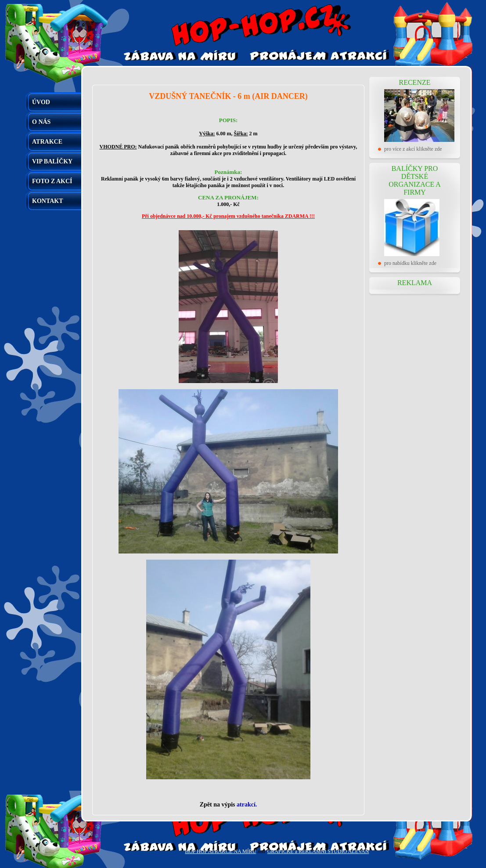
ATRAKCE (47, 142)
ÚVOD (41, 102)
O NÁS (41, 122)
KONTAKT (48, 201)
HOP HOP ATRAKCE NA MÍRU (221, 851)
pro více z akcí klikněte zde (413, 149)
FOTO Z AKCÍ (52, 181)
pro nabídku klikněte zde (410, 263)
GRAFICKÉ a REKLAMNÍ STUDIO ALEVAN (318, 851)
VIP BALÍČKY (52, 161)
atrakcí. (247, 805)
